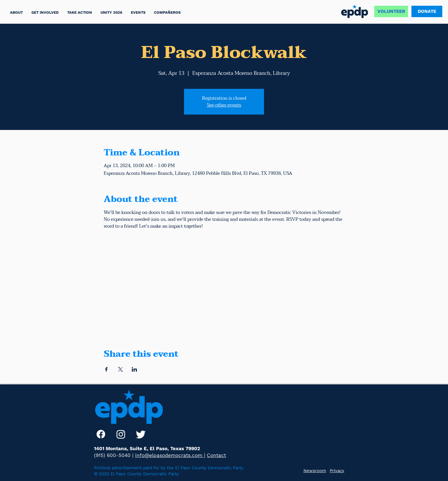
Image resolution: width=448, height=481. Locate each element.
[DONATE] (427, 11)
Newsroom (315, 471)
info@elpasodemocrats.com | (170, 455)
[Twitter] (141, 434)
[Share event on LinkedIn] (134, 369)
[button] (80, 12)
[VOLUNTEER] (391, 11)
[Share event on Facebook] (106, 369)
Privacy (337, 471)
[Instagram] (121, 434)
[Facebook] (101, 434)
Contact (216, 455)
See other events (224, 105)
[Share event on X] (120, 369)
